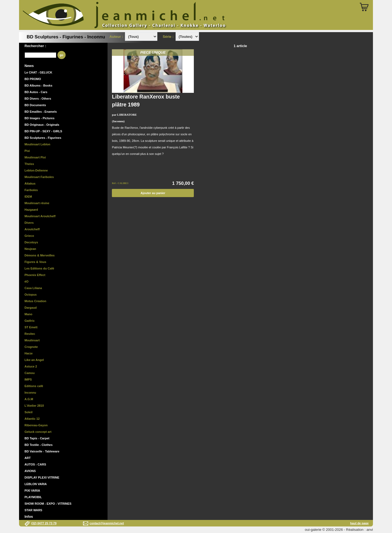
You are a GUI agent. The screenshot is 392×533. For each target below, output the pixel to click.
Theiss (29, 164)
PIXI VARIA (32, 491)
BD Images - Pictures (39, 118)
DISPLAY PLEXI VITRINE (42, 477)
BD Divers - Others (38, 99)
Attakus (30, 183)
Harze (29, 353)
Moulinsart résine (37, 203)
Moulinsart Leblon (37, 144)
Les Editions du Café (39, 268)
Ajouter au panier (153, 193)
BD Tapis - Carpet (37, 438)
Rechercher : (35, 46)
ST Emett (31, 327)
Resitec (30, 334)
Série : (169, 37)
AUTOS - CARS (35, 464)
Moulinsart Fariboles (39, 177)
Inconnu (30, 393)
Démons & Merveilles (40, 255)
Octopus (31, 295)
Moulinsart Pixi (35, 157)
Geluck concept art (38, 432)
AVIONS (30, 471)
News (29, 66)
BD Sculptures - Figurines (43, 138)
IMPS (28, 379)
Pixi (27, 151)
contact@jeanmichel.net (107, 523)
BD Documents (35, 105)
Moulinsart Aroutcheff (40, 216)
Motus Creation (35, 301)
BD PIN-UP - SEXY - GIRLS (43, 131)
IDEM (28, 197)
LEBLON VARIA (36, 484)
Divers (29, 223)
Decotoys (31, 242)
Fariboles (31, 190)
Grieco (29, 236)
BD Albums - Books (38, 85)
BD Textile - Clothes (39, 445)
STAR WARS (33, 510)
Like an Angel (34, 360)
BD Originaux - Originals (42, 125)
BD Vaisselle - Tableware (42, 451)
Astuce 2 (31, 366)
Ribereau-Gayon (36, 425)
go (61, 55)
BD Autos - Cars (36, 92)
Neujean (30, 249)
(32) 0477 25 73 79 (44, 523)
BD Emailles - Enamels (41, 112)
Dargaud (31, 308)
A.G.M (29, 399)
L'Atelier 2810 (34, 406)
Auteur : (117, 37)
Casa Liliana (33, 288)
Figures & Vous (35, 262)
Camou (30, 373)
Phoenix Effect (35, 275)
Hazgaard (31, 210)
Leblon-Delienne (36, 170)
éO (27, 281)
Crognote (31, 347)
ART (28, 458)
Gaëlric (30, 321)
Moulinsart (32, 340)
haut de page (359, 523)
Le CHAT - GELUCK (38, 72)
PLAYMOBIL (33, 497)
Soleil (28, 412)
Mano (28, 314)
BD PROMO (33, 79)
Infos (29, 517)
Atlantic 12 (32, 419)
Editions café (34, 386)
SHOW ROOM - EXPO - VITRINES (48, 504)
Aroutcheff (32, 229)
